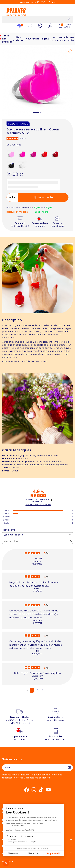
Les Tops (53, 39)
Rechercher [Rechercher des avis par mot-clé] (36, 541)
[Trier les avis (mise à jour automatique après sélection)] (37, 535)
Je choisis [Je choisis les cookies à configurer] (17, 853)
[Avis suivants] (48, 690)
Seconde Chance (63, 39)
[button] (6, 863)
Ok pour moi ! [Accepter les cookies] (37, 853)
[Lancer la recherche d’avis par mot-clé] (71, 541)
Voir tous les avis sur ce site (38, 505)
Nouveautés (33, 39)
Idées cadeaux (18, 39)
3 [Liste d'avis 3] (43, 690)
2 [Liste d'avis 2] (37, 690)
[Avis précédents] (27, 690)
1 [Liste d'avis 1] (32, 690)
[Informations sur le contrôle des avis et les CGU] (52, 500)
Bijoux (45, 39)
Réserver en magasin (17, 212)
